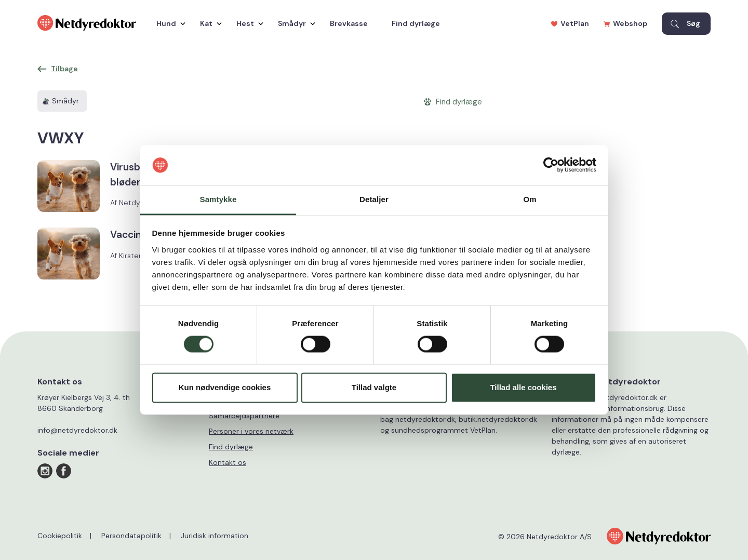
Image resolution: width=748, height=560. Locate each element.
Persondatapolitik (131, 536)
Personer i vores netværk (251, 431)
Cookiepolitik (60, 536)
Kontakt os (228, 462)
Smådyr (294, 23)
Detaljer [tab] (374, 199)
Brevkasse (349, 23)
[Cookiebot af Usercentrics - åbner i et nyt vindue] (551, 165)
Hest (247, 23)
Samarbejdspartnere (244, 416)
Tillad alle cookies (523, 387)
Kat (208, 23)
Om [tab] (530, 199)
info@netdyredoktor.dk (77, 430)
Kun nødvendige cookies (225, 387)
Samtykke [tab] (218, 199)
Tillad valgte (374, 387)
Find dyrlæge (416, 23)
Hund (168, 23)
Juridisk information (215, 536)
